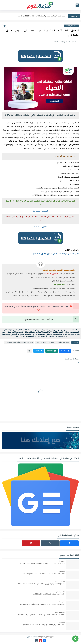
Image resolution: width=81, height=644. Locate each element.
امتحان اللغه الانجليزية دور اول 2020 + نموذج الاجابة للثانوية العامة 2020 (41, 584)
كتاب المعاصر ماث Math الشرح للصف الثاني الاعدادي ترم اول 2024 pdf (41, 615)
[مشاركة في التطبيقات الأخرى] (29, 351)
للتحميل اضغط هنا (40, 227)
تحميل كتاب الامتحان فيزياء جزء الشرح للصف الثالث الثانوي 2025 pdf (42, 604)
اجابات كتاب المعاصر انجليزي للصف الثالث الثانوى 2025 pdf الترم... (42, 16)
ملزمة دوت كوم (32, 637)
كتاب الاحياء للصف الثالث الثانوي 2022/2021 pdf (49, 594)
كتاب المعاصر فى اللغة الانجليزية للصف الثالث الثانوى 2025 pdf (44, 625)
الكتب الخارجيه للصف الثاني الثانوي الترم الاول (19, 342)
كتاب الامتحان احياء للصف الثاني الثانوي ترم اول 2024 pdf (56, 254)
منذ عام (61, 561)
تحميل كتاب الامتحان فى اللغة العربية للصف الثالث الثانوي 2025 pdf (42, 564)
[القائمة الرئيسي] (77, 5)
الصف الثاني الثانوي (71, 26)
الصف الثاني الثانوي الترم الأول (45, 342)
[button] (65, 351)
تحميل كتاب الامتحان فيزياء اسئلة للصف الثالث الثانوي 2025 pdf (44, 574)
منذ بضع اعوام (59, 582)
